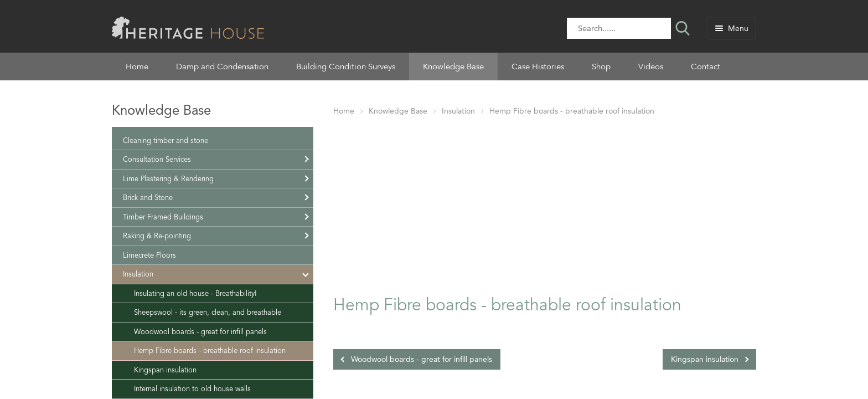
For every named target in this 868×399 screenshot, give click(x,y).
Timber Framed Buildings (163, 217)
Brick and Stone (148, 198)
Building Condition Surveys (346, 66)
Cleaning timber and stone (166, 140)
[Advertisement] (545, 203)
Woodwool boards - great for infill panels (422, 359)
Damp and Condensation (222, 66)
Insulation (458, 111)
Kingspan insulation (705, 359)
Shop (601, 66)
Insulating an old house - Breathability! (195, 293)
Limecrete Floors (149, 255)
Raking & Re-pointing (157, 236)
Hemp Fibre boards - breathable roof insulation (572, 111)
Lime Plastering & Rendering (168, 179)
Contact (706, 66)
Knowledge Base (453, 66)
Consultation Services (157, 159)
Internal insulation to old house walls (192, 389)
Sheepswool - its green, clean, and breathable (208, 312)
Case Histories (538, 66)
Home (137, 66)
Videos (651, 66)
